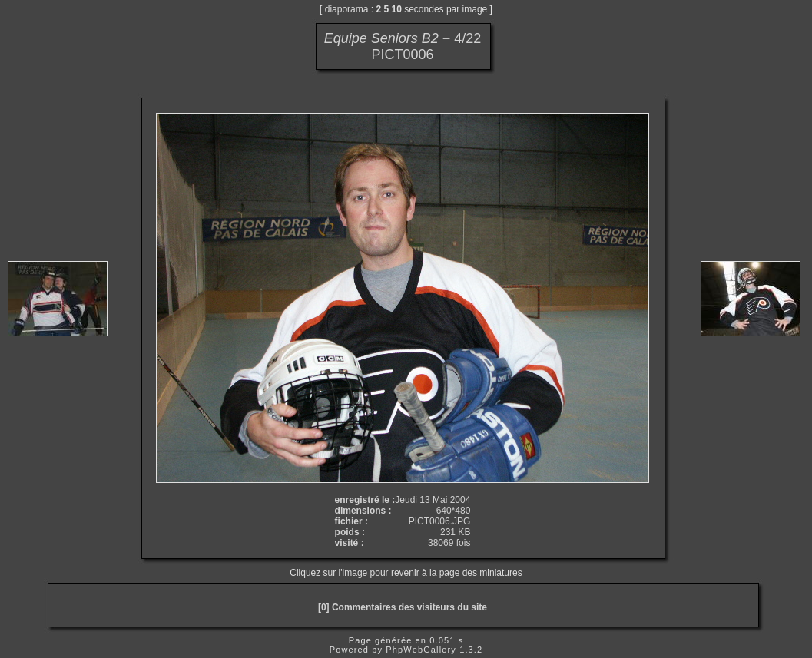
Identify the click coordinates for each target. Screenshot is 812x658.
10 (397, 9)
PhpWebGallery (421, 650)
